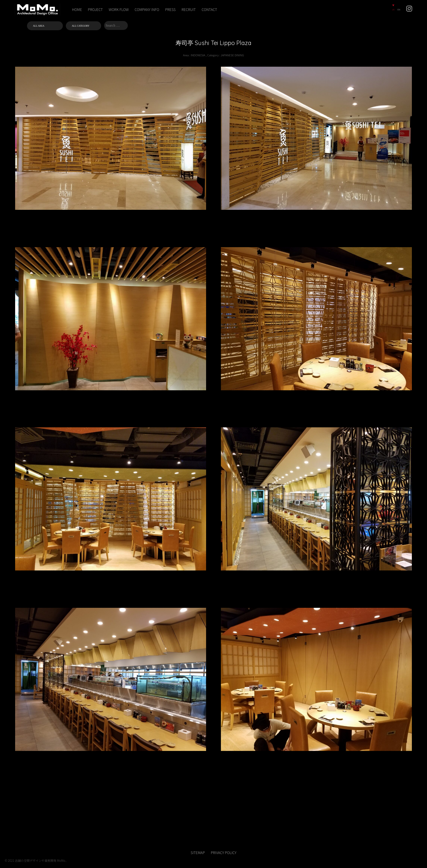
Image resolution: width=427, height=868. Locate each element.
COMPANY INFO (147, 9)
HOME (77, 9)
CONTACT (209, 9)
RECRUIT (189, 9)
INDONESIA (198, 55)
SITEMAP (198, 852)
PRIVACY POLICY (224, 852)
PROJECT (95, 9)
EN (399, 9)
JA (393, 9)
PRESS (170, 9)
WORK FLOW (119, 9)
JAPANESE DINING (232, 55)
